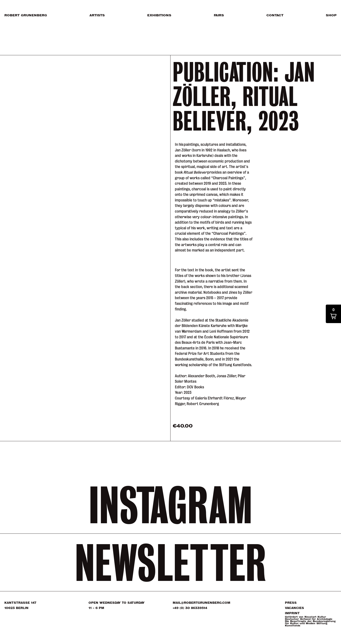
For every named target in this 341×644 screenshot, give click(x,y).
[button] (333, 314)
